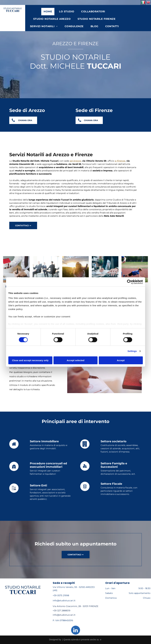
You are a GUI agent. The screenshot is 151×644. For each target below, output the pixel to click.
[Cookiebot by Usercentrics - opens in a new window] (129, 282)
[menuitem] (49, 12)
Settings (132, 351)
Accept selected (75, 360)
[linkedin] (76, 631)
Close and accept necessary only (30, 360)
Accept (121, 360)
